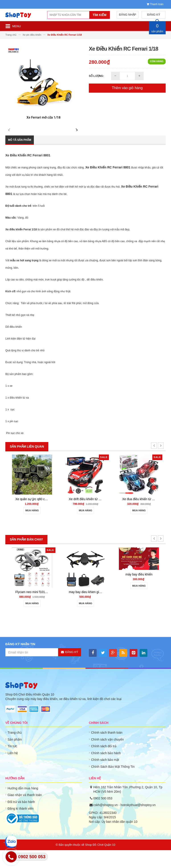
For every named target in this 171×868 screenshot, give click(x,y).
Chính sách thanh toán (107, 750)
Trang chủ (15, 750)
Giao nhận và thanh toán (25, 813)
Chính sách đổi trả (104, 764)
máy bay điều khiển (139, 592)
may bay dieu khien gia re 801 (90, 610)
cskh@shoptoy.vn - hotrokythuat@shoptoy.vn (124, 823)
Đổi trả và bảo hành (21, 820)
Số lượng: (96, 76)
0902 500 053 (103, 816)
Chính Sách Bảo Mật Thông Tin (113, 784)
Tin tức (12, 764)
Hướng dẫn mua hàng (23, 806)
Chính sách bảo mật (105, 778)
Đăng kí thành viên (21, 826)
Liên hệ (13, 771)
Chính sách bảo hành (106, 771)
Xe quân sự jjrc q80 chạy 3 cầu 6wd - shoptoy (47, 517)
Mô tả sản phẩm (20, 158)
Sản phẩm (15, 757)
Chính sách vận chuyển (107, 757)
